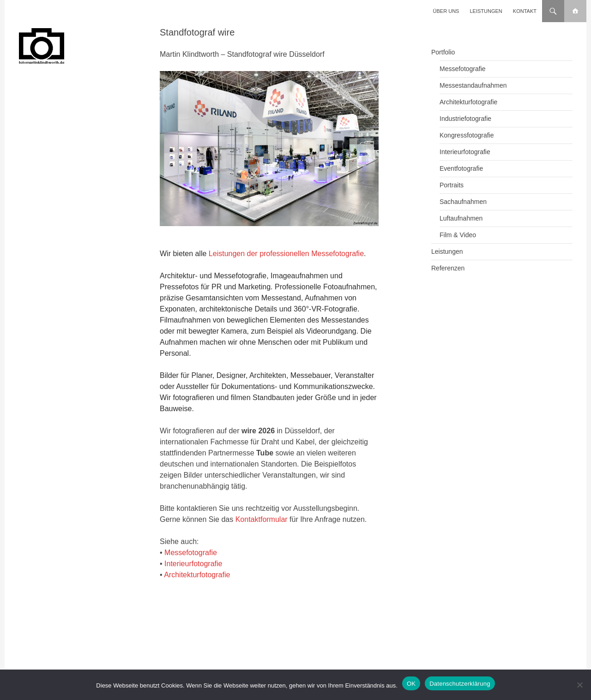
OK (411, 684)
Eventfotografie (461, 168)
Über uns (446, 11)
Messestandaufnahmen (473, 85)
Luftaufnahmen (461, 218)
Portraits (452, 185)
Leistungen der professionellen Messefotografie (286, 254)
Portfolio (443, 52)
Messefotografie (191, 553)
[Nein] (579, 685)
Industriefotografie (465, 119)
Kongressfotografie (467, 135)
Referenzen (448, 268)
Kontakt (525, 11)
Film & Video (458, 235)
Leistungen (486, 11)
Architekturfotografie (197, 575)
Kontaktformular (262, 519)
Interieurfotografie (193, 564)
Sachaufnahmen (463, 202)
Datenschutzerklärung (460, 684)
